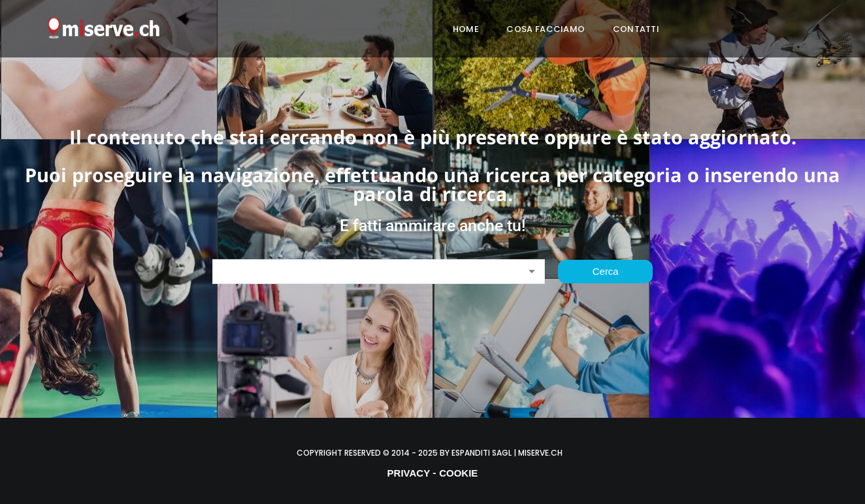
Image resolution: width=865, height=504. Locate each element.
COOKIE (458, 473)
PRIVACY (409, 473)
